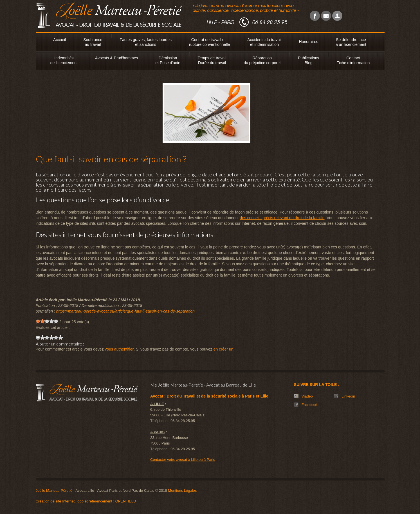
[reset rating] (38, 338)
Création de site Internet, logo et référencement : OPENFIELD (86, 501)
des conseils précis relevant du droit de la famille (282, 218)
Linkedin (348, 396)
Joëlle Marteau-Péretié (54, 491)
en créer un (224, 349)
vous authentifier (119, 349)
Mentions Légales (182, 491)
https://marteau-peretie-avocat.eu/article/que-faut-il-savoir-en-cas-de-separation (125, 311)
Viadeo (307, 396)
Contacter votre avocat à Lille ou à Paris (183, 460)
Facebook (310, 405)
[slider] (47, 321)
